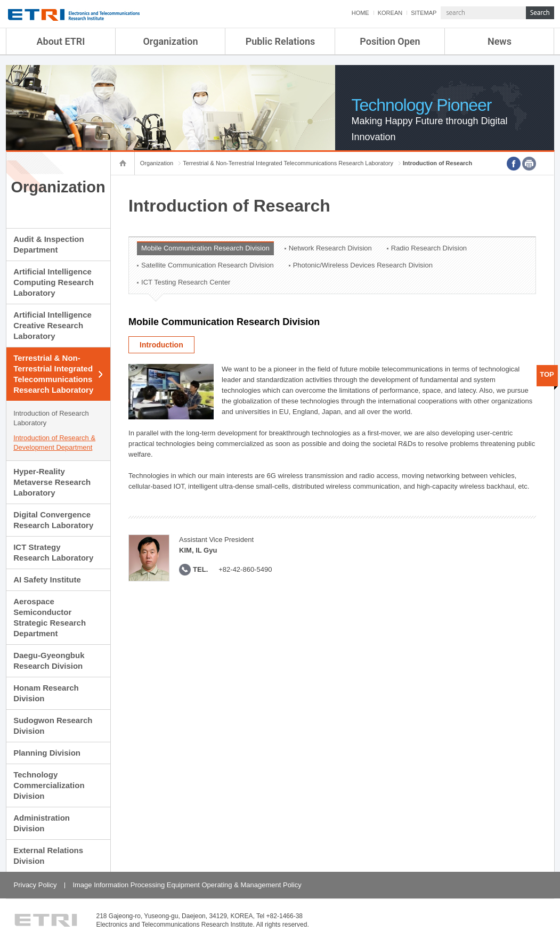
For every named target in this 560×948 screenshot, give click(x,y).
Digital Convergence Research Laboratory (53, 520)
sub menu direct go (0, 0)
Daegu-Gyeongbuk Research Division (49, 661)
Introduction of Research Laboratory (51, 418)
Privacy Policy (35, 885)
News (500, 41)
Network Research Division (330, 248)
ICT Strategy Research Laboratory (53, 552)
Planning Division (47, 753)
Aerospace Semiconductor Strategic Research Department (50, 617)
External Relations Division (48, 856)
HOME (360, 13)
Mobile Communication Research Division (205, 248)
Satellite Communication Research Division (208, 265)
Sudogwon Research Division (53, 726)
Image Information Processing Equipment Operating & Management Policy (187, 885)
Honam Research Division (46, 693)
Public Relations (281, 41)
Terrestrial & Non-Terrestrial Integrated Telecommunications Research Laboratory (53, 374)
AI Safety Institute (47, 580)
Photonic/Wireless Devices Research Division (363, 265)
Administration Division (42, 823)
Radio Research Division (429, 248)
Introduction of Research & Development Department (54, 443)
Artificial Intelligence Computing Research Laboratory (54, 282)
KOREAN (390, 13)
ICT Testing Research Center (186, 282)
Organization (170, 41)
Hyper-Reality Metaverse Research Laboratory (52, 482)
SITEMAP (424, 13)
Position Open (390, 41)
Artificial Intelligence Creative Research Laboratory (52, 325)
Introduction (161, 345)
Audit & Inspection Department (49, 244)
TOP (547, 374)
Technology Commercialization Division (49, 785)
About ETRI (61, 41)
